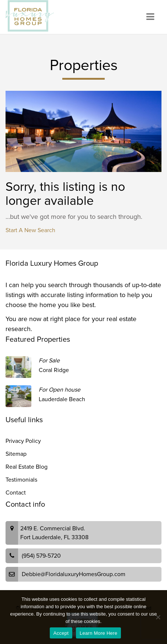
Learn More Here (98, 633)
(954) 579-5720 (41, 556)
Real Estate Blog (27, 467)
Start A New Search (30, 230)
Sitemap (16, 454)
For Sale (49, 361)
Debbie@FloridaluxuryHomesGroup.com (74, 574)
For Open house (60, 390)
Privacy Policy (23, 441)
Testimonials (21, 480)
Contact (16, 493)
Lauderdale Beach (62, 399)
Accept (61, 633)
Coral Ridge (54, 370)
